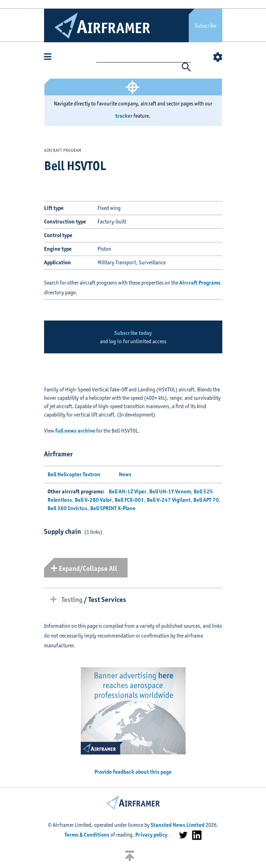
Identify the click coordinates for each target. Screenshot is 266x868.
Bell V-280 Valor (93, 500)
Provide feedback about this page (133, 772)
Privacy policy (151, 835)
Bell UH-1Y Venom (170, 491)
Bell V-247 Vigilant (169, 500)
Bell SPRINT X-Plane (113, 508)
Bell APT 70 (206, 500)
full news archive (75, 431)
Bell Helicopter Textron (74, 474)
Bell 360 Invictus (67, 508)
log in (116, 341)
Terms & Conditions (87, 835)
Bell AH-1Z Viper (128, 491)
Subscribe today (133, 333)
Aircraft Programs (200, 283)
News (125, 474)
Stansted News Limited (178, 825)
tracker (124, 116)
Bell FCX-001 (129, 500)
